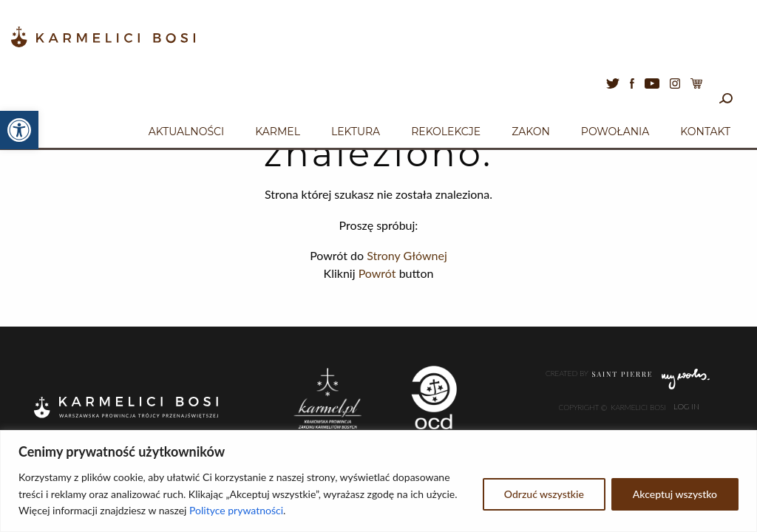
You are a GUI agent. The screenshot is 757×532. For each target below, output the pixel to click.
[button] (19, 130)
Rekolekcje (446, 132)
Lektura (356, 132)
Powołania (615, 132)
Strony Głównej (407, 255)
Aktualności (186, 132)
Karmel (278, 132)
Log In (686, 407)
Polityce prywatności (236, 510)
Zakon (531, 132)
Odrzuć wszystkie (544, 494)
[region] (378, 481)
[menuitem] (186, 129)
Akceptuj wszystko (675, 494)
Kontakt (705, 132)
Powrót (377, 273)
